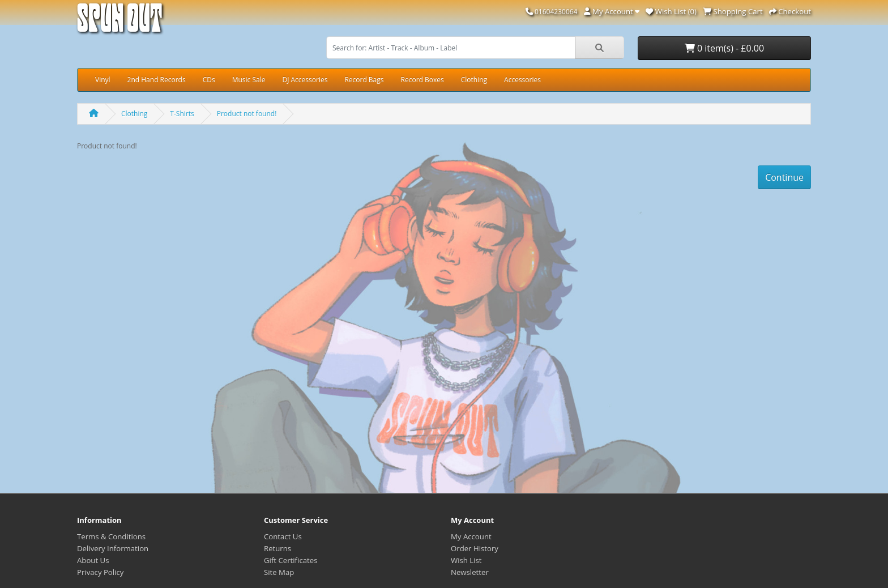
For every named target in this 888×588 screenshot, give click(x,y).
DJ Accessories (305, 80)
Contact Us (283, 536)
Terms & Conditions (111, 536)
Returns (277, 548)
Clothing (474, 80)
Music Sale (249, 80)
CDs (209, 80)
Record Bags (364, 80)
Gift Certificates (291, 560)
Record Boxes (422, 80)
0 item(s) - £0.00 (724, 48)
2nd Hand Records (157, 80)
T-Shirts (182, 114)
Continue (784, 177)
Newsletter (470, 572)
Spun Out (119, 22)
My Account (471, 536)
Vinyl (103, 80)
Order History (475, 548)
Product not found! (247, 114)
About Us (93, 560)
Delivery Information (113, 548)
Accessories (522, 80)
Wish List (466, 560)
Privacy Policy (100, 572)
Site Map (279, 572)
